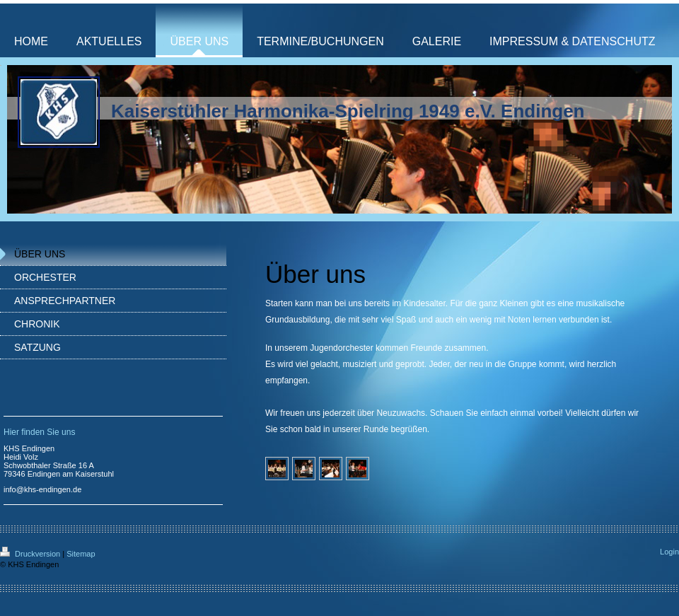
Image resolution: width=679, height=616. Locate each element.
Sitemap (81, 554)
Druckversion (31, 554)
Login (669, 552)
